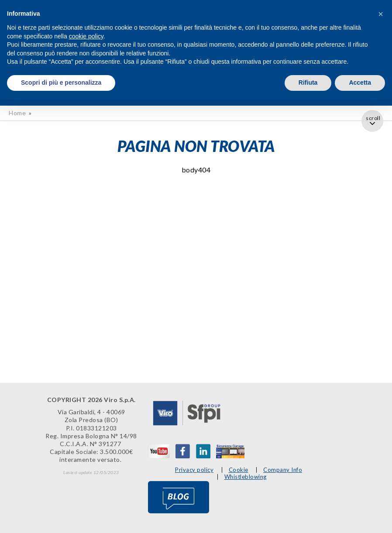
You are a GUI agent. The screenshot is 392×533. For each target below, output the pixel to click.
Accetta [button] (360, 83)
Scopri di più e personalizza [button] (61, 83)
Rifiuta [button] (308, 83)
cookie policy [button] (86, 36)
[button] (381, 14)
